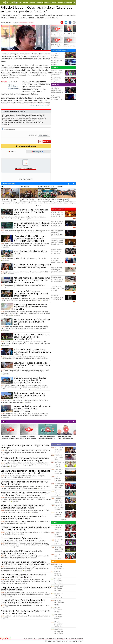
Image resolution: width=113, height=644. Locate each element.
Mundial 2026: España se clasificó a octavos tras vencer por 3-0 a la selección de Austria (58, 83)
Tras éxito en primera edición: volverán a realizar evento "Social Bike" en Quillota (24, 518)
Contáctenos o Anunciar (48, 639)
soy (28, 219)
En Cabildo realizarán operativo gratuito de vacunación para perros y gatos (32, 266)
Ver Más (63, 519)
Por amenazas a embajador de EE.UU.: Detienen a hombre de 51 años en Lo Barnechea (57, 264)
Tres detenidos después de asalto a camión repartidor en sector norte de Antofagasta (57, 291)
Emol (46, 641)
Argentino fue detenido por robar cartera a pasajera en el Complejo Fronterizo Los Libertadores (25, 494)
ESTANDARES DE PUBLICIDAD (76, 639)
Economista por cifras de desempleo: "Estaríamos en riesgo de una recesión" (59, 634)
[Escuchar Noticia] (57, 17)
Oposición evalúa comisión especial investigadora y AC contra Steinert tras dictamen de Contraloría (58, 245)
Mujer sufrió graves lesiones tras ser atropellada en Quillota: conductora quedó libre (31, 307)
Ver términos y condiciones (26, 179)
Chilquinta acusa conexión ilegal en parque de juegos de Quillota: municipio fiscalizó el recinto (30, 380)
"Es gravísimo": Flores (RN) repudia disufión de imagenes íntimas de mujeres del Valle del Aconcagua (30, 238)
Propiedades (73, 641)
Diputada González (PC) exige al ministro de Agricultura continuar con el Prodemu (21, 552)
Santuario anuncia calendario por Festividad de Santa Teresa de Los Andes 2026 (29, 395)
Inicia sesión (34, 122)
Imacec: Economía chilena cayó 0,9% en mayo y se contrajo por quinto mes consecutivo (57, 217)
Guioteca (59, 641)
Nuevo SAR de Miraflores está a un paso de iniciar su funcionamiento (57, 281)
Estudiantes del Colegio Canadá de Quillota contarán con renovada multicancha (26, 612)
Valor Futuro (52, 641)
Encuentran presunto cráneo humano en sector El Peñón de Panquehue (24, 483)
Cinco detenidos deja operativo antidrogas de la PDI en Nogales (25, 446)
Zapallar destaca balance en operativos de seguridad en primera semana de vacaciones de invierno (26, 472)
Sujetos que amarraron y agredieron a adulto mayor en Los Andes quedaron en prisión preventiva (31, 225)
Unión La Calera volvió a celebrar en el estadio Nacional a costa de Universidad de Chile (32, 337)
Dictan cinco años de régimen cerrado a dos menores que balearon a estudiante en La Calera (24, 539)
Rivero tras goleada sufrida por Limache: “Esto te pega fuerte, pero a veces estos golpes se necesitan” (25, 563)
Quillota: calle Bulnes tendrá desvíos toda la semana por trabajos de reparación (25, 528)
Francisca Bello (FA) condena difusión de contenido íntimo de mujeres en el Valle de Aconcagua (25, 459)
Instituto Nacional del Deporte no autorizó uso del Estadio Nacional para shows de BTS (57, 254)
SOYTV (4, 422)
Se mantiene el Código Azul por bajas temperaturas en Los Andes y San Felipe (31, 212)
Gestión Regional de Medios (32, 639)
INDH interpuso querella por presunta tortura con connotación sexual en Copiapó (58, 272)
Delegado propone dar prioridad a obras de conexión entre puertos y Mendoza (26, 589)
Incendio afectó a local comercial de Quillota (31, 252)
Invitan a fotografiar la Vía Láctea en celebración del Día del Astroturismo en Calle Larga (32, 352)
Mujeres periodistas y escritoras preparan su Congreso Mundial (59, 627)
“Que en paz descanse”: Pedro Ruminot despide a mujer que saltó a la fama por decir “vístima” (14, 90)
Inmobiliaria (65, 641)
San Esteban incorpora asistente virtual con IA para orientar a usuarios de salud (32, 322)
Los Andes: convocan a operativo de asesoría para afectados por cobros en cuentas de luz (32, 365)
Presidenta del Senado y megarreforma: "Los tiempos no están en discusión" (60, 510)
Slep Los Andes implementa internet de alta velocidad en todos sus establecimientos (32, 409)
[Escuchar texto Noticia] (49, 105)
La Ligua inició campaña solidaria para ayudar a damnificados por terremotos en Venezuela (23, 601)
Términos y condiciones (62, 639)
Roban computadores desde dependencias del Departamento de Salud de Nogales (23, 507)
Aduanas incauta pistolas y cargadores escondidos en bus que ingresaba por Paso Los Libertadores (32, 280)
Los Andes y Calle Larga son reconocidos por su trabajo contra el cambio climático (31, 293)
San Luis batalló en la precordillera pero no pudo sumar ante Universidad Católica (24, 576)
